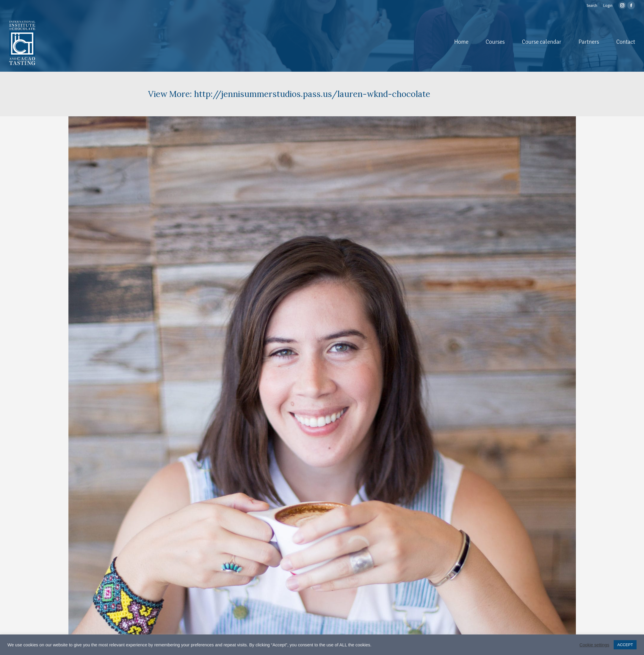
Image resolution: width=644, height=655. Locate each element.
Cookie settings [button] (594, 645)
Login (608, 6)
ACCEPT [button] (625, 645)
